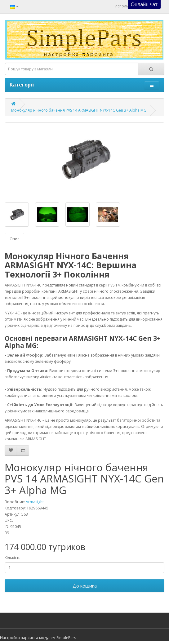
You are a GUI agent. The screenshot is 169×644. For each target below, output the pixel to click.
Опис (14, 239)
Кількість (13, 558)
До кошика (85, 586)
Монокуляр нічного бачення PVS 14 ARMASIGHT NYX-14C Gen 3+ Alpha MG (79, 110)
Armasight (35, 502)
